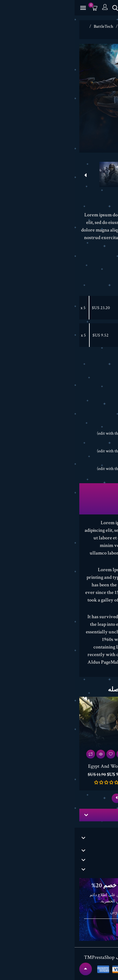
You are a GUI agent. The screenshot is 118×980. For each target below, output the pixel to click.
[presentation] (107, 175)
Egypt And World (77, 335)
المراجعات (59, 510)
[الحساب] (30, 8)
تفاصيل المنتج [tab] (59, 500)
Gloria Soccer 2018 (87, 766)
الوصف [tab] (59, 489)
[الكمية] (94, 370)
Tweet (78, 410)
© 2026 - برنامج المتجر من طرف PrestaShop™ (59, 957)
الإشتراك (59, 930)
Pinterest (65, 410)
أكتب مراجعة (98, 205)
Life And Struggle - (76, 308)
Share (90, 410)
